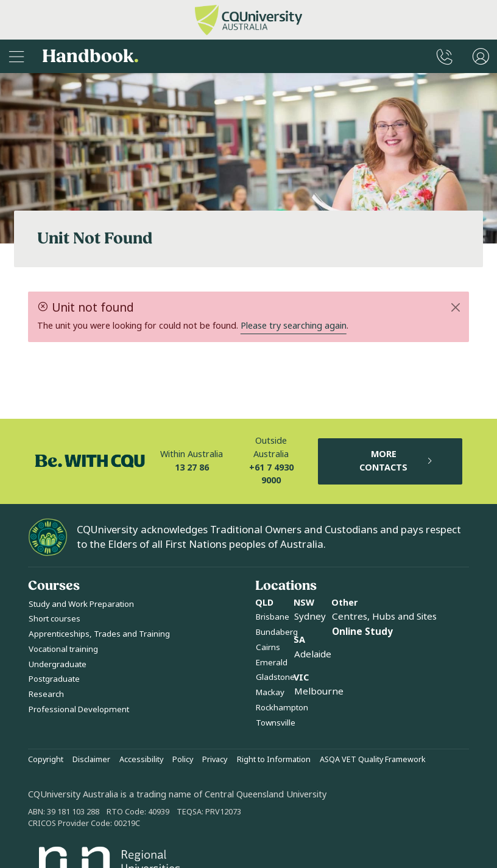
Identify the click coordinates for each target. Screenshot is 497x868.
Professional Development (79, 709)
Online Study (362, 632)
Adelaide (313, 654)
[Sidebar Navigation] (16, 56)
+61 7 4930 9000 (271, 474)
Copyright (46, 760)
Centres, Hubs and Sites (384, 617)
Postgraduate (54, 679)
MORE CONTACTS (397, 461)
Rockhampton (282, 708)
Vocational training (63, 649)
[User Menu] (481, 56)
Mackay (270, 692)
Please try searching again (294, 326)
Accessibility (141, 760)
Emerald (272, 663)
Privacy (215, 760)
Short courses (55, 619)
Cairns (268, 647)
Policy (183, 760)
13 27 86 (192, 468)
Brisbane (273, 617)
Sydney (310, 617)
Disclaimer (91, 760)
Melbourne (319, 691)
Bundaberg (277, 632)
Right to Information (274, 760)
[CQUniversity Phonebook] (445, 56)
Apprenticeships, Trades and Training (99, 634)
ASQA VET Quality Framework (373, 760)
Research (46, 694)
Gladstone (275, 677)
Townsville (276, 723)
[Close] (456, 307)
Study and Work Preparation (81, 604)
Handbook (90, 57)
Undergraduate (58, 664)
